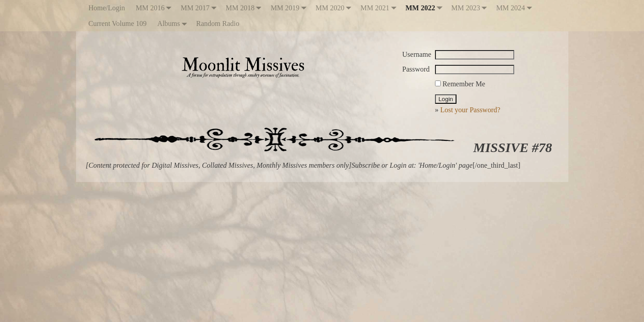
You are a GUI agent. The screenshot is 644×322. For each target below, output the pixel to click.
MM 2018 (245, 8)
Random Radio (218, 23)
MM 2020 (335, 8)
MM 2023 (471, 8)
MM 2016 (155, 8)
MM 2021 (380, 8)
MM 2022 (426, 8)
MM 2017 (200, 8)
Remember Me (460, 84)
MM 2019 (290, 8)
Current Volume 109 (118, 23)
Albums (174, 23)
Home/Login (107, 8)
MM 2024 (516, 8)
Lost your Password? (470, 110)
